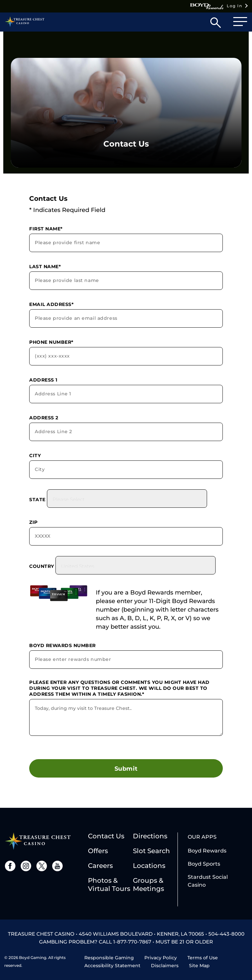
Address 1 (43, 380)
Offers (98, 851)
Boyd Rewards (207, 851)
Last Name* (45, 267)
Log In (216, 6)
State (37, 500)
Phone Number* (51, 342)
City (35, 455)
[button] (216, 24)
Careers (100, 866)
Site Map (199, 966)
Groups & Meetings (148, 885)
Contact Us (106, 836)
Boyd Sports (204, 864)
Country (42, 566)
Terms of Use (203, 958)
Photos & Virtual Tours (109, 885)
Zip (33, 522)
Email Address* (51, 304)
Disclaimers (165, 966)
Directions (150, 836)
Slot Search (151, 851)
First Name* (46, 229)
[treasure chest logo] (38, 840)
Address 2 (44, 418)
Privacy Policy (161, 958)
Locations (149, 866)
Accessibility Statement (112, 966)
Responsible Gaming (109, 958)
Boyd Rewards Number (63, 645)
